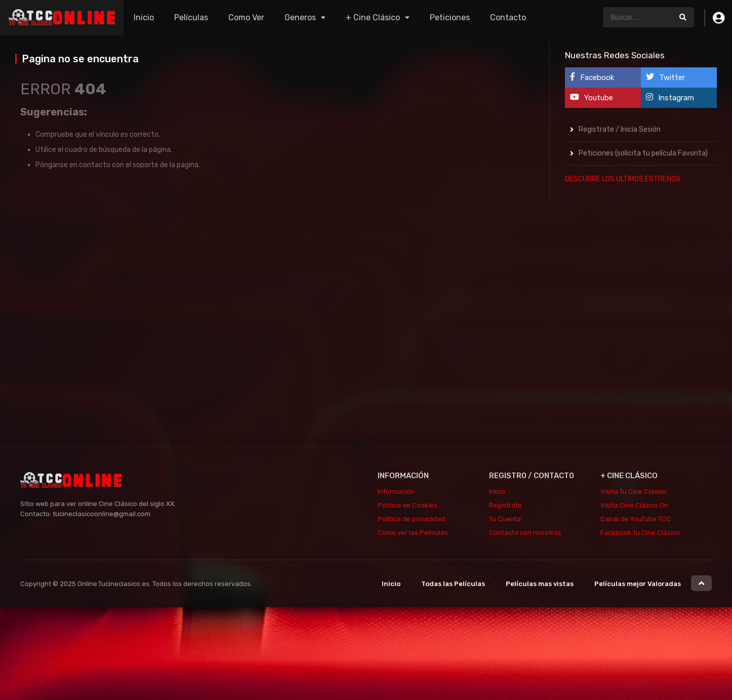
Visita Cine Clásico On (634, 505)
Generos (300, 17)
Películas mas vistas (540, 584)
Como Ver (246, 17)
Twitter (665, 77)
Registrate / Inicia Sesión (620, 129)
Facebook (592, 77)
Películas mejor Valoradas (638, 584)
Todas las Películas (453, 584)
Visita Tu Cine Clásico (634, 492)
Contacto (508, 17)
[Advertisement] (641, 345)
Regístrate (505, 505)
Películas (191, 17)
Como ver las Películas (413, 533)
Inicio (144, 17)
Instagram (670, 98)
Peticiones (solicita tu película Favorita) (643, 153)
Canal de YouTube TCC (636, 519)
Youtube (592, 98)
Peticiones (450, 17)
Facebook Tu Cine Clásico (640, 533)
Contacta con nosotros (525, 533)
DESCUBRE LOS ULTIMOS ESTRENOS (623, 179)
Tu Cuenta (505, 519)
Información (396, 492)
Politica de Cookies (408, 505)
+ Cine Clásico (373, 17)
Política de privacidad (411, 519)
